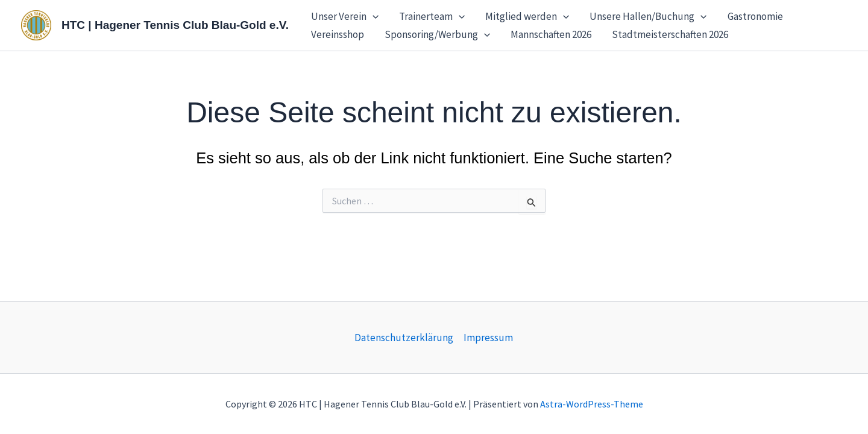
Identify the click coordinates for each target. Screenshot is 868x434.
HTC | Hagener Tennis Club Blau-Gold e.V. (175, 25)
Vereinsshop (338, 34)
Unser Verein (345, 16)
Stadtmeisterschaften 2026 (670, 34)
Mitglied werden (527, 16)
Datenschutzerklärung (404, 338)
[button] (373, 16)
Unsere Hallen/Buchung (648, 16)
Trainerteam (432, 16)
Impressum (488, 338)
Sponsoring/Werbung (437, 34)
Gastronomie (755, 16)
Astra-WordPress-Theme (592, 404)
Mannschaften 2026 (551, 34)
